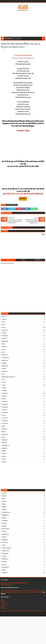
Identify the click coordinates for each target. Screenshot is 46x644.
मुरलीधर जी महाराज (6, 534)
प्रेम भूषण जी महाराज (6, 529)
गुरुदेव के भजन (5, 339)
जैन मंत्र (3, 352)
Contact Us (4, 604)
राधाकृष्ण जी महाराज (6, 551)
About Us (4, 602)
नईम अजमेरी (4, 523)
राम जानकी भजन (5, 413)
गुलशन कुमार (4, 507)
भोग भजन (4, 382)
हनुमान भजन (4, 454)
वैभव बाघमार (4, 565)
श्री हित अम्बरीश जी (5, 567)
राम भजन (4, 415)
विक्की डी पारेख (5, 559)
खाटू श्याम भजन (5, 330)
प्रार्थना (3, 374)
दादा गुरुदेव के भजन (5, 358)
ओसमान (4, 499)
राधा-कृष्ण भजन (5, 404)
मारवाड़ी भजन (5, 396)
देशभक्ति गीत (4, 363)
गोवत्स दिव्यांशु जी (5, 341)
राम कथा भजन (5, 410)
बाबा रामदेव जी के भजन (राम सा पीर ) (9, 377)
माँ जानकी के (4, 391)
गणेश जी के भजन (5, 336)
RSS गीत (4, 317)
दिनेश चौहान (4, 518)
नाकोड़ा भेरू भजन (5, 366)
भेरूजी (3, 380)
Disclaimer (4, 608)
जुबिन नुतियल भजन (5, 515)
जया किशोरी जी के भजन (6, 512)
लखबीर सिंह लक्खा (5, 554)
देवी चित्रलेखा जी (5, 521)
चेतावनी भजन (4, 347)
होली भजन (4, 459)
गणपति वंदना (4, 333)
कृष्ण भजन (4, 328)
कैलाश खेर (4, 504)
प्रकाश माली (4, 526)
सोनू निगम (4, 570)
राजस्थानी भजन (5, 402)
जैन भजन (4, 350)
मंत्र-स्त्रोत (4, 385)
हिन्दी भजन (15, 205)
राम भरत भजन (5, 418)
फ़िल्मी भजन (4, 462)
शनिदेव (3, 437)
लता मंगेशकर (4, 556)
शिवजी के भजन (5, 440)
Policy (3, 606)
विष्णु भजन (4, 432)
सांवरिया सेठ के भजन (6, 446)
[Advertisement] (23, 23)
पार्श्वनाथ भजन (5, 371)
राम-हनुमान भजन (5, 424)
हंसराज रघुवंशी (5, 573)
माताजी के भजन (9, 205)
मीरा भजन (4, 399)
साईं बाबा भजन (5, 448)
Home (3, 600)
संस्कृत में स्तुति (4, 443)
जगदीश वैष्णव (4, 510)
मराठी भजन (4, 388)
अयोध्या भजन (4, 319)
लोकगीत (3, 426)
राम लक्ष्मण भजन (5, 421)
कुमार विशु (4, 501)
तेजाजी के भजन (5, 355)
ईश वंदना (4, 325)
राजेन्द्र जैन (4, 545)
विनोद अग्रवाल (4, 562)
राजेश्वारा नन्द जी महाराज (6, 548)
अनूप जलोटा (4, 493)
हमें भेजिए (23, 199)
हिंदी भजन (4, 456)
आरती (3, 322)
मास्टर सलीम (4, 532)
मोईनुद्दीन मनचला (5, 540)
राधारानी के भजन (5, 407)
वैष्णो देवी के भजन (5, 435)
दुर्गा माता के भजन (5, 360)
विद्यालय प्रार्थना (5, 429)
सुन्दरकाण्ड (4, 451)
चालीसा (3, 344)
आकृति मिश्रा (4, 496)
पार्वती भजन (4, 369)
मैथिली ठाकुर (4, 537)
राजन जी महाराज (5, 543)
